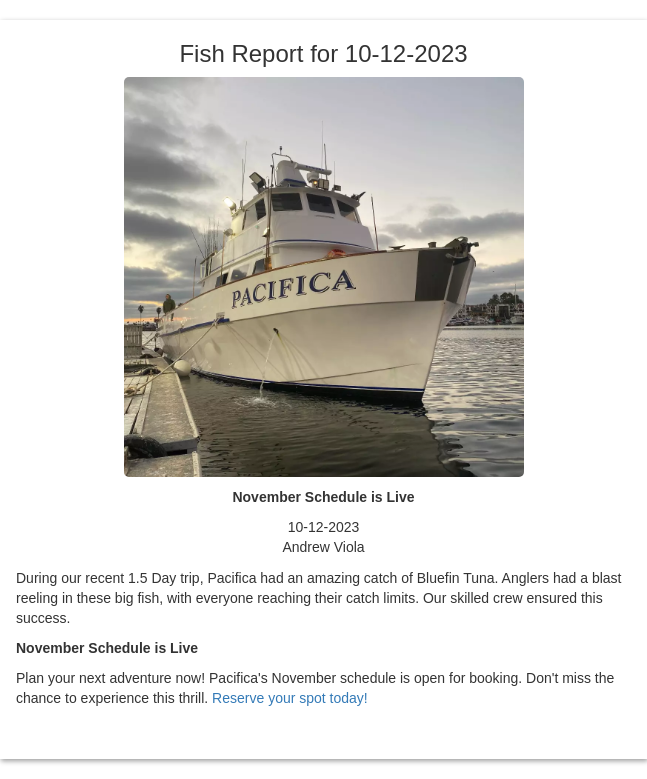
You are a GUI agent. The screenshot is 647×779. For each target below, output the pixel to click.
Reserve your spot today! (290, 698)
